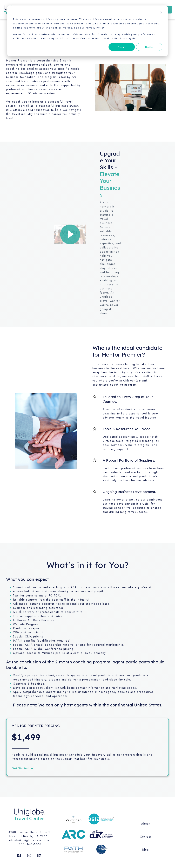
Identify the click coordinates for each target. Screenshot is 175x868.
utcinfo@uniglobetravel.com (29, 840)
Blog (146, 850)
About (146, 824)
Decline (149, 47)
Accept (122, 47)
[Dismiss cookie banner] (161, 13)
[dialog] (87, 31)
